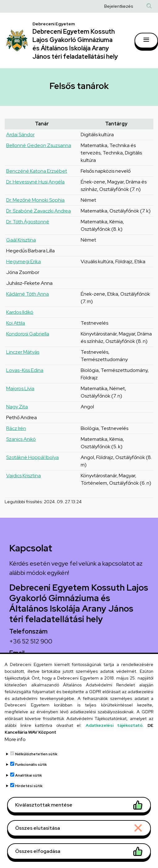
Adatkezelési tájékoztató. (115, 734)
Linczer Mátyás (23, 352)
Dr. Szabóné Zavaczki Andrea (38, 211)
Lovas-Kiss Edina (25, 370)
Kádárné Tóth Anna (28, 294)
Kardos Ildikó (20, 312)
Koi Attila (16, 323)
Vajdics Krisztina (23, 476)
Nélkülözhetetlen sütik (36, 763)
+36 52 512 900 (31, 641)
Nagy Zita (17, 407)
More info (15, 748)
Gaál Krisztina (21, 240)
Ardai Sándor (20, 135)
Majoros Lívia (20, 388)
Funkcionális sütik (31, 773)
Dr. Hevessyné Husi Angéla (35, 182)
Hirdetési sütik (29, 794)
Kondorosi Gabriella (28, 334)
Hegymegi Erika (23, 261)
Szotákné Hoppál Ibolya (32, 457)
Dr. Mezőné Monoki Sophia (35, 200)
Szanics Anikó (21, 439)
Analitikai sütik (29, 784)
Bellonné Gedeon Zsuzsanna (39, 145)
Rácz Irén (16, 428)
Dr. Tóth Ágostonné (28, 222)
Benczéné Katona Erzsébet (37, 171)
